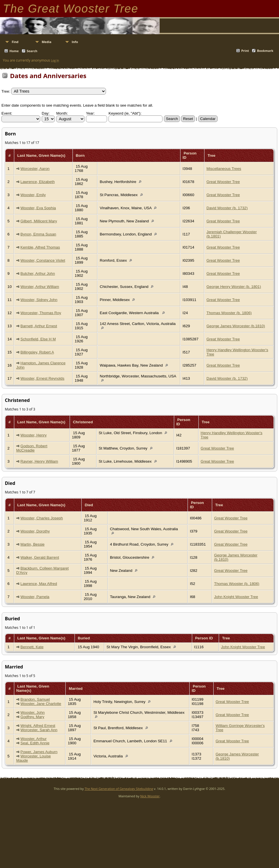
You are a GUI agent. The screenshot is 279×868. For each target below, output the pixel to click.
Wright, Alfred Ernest (38, 726)
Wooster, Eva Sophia (38, 208)
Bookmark (265, 51)
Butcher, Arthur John (38, 274)
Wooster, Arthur (34, 739)
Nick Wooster (150, 796)
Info (75, 42)
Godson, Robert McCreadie (32, 448)
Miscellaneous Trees (224, 169)
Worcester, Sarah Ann (39, 730)
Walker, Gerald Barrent (40, 557)
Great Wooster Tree (223, 182)
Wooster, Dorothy (35, 531)
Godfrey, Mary (32, 717)
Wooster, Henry (34, 435)
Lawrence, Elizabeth (38, 182)
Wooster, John (33, 713)
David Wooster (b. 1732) (227, 208)
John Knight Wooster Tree (236, 597)
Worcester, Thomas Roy (41, 313)
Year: (90, 113)
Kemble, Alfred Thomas (40, 247)
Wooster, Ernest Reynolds (43, 378)
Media (47, 42)
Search (32, 51)
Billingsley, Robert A (37, 352)
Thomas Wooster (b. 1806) (229, 313)
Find (15, 42)
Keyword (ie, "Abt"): (125, 113)
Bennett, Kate (32, 647)
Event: (7, 113)
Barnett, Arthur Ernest (39, 326)
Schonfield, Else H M (38, 339)
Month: (62, 113)
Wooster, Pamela (35, 597)
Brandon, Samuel (35, 699)
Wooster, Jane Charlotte (41, 704)
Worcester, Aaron (35, 169)
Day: (46, 113)
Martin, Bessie (33, 544)
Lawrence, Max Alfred (39, 584)
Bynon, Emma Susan (38, 234)
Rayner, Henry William (39, 461)
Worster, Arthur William (40, 287)
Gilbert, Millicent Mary (39, 221)
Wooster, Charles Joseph (42, 518)
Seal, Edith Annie (35, 743)
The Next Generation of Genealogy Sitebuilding (119, 789)
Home (14, 51)
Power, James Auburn (39, 752)
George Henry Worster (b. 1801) (234, 287)
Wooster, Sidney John (39, 300)
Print (245, 51)
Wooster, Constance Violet (43, 260)
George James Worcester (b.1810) (236, 326)
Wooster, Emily (33, 195)
